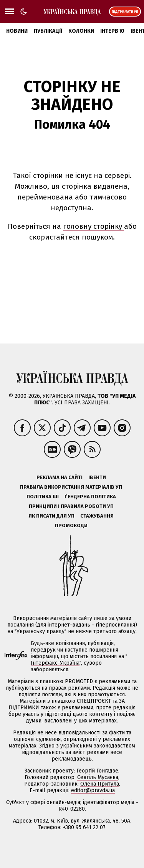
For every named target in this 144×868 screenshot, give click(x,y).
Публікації (48, 31)
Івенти (97, 477)
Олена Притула (100, 784)
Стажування (97, 516)
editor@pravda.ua (93, 790)
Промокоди (71, 525)
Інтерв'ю (112, 31)
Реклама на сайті (60, 477)
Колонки (81, 31)
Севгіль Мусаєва (98, 777)
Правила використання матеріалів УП (71, 487)
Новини (17, 31)
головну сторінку (94, 226)
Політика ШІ (43, 497)
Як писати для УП (51, 516)
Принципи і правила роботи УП (71, 506)
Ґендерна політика (90, 497)
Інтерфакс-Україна (55, 663)
